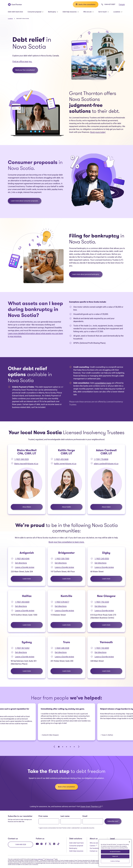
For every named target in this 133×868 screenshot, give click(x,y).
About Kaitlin (66, 507)
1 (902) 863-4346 (22, 559)
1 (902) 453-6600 (22, 602)
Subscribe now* (113, 821)
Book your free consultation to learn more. (66, 542)
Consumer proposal (76, 846)
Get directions (21, 563)
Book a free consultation (66, 787)
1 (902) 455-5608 (61, 459)
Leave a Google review (25, 567)
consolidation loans (103, 383)
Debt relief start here (76, 843)
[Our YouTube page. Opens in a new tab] (37, 844)
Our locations (94, 848)
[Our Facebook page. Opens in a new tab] (46, 844)
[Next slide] (79, 747)
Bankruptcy (73, 848)
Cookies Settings (115, 861)
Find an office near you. (22, 61)
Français (122, 4)
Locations (10, 19)
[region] (115, 853)
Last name (65, 816)
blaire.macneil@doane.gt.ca (26, 464)
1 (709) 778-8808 (101, 459)
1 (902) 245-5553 (102, 559)
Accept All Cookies (115, 852)
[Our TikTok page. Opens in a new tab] (58, 844)
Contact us (94, 851)
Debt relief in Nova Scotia (23, 19)
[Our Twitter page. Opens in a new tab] (50, 844)
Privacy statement (39, 859)
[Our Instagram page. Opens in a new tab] (41, 844)
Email (85, 816)
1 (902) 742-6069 (102, 648)
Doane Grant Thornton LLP (92, 806)
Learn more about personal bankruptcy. (86, 274)
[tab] (59, 747)
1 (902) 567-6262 (22, 648)
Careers (93, 845)
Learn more (33, 579)
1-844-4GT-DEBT (108, 4)
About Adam (106, 507)
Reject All (115, 856)
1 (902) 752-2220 (102, 602)
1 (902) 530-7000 (62, 559)
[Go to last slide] (54, 747)
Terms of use (51, 859)
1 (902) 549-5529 (21, 459)
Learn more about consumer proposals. (25, 201)
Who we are (94, 843)
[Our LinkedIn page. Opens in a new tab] (54, 844)
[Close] (129, 842)
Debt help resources (76, 851)
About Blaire (27, 507)
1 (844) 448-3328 (62, 648)
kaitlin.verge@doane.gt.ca (65, 464)
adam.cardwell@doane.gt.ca (106, 464)
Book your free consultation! (25, 70)
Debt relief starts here (15, 12)
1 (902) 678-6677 (62, 602)
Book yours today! (98, 132)
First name (43, 816)
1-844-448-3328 (20, 844)
